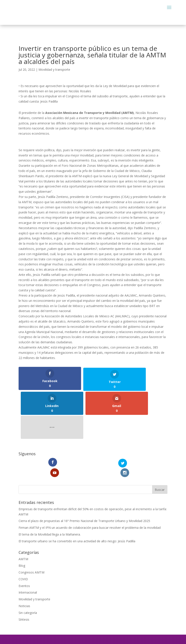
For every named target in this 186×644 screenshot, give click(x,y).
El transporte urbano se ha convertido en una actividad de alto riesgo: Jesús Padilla (77, 482)
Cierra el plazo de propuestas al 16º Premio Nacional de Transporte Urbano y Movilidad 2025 (84, 462)
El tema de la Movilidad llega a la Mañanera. (50, 475)
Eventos (24, 526)
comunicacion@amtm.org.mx (93, 595)
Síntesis (24, 560)
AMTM (23, 500)
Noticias (24, 547)
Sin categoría (28, 553)
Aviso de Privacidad (93, 609)
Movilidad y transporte (54, 70)
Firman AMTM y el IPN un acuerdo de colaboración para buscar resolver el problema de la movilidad (90, 468)
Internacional (28, 533)
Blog (22, 506)
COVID (23, 520)
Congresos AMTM (31, 513)
